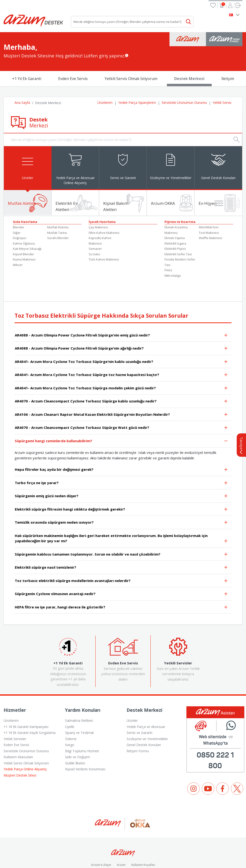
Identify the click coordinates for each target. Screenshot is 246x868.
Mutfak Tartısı (57, 210)
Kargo (70, 722)
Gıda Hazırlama (25, 199)
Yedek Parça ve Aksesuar (146, 704)
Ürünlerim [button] (105, 78)
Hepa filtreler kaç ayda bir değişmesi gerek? (121, 447)
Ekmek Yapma (175, 215)
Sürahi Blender (58, 215)
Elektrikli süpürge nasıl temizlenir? (121, 545)
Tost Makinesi (209, 210)
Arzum (121, 842)
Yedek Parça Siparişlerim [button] (137, 78)
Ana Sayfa (22, 78)
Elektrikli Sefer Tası (178, 231)
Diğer (17, 210)
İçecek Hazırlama (102, 199)
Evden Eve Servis (73, 54)
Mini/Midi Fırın (209, 205)
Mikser (18, 242)
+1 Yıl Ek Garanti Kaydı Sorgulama (30, 710)
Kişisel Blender (23, 231)
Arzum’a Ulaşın (101, 842)
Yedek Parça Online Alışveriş (25, 746)
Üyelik (70, 704)
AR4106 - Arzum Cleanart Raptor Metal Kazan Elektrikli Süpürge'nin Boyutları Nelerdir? (121, 392)
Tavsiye (241, 423)
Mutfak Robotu (58, 205)
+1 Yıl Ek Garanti (27, 54)
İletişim (228, 54)
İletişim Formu (138, 728)
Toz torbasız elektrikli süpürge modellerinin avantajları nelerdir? (121, 558)
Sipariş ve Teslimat (79, 710)
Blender (19, 205)
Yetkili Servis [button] (222, 78)
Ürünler (132, 698)
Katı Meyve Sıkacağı (27, 226)
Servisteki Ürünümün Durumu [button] (184, 78)
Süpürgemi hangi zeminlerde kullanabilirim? (121, 419)
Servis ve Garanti (139, 710)
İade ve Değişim (77, 734)
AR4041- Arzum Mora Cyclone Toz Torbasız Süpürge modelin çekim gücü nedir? (121, 366)
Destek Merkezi (189, 54)
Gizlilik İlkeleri (75, 740)
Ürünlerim (11, 698)
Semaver (95, 226)
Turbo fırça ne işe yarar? (121, 460)
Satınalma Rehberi (79, 698)
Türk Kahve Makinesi (104, 237)
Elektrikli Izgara (175, 221)
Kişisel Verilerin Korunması (85, 746)
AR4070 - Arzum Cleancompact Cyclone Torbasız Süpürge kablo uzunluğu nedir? (121, 379)
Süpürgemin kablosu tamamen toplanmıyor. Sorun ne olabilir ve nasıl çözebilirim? (121, 532)
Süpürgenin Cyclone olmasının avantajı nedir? (121, 572)
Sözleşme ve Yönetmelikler (147, 716)
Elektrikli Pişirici (175, 226)
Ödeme (71, 716)
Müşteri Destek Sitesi (20, 753)
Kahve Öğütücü (24, 221)
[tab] (28, 143)
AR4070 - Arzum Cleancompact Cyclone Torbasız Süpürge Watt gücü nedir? (121, 405)
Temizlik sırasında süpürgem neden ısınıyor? (121, 500)
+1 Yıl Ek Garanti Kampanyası (26, 704)
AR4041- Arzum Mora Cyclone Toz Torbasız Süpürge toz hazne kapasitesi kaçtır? (121, 353)
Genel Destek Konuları (144, 722)
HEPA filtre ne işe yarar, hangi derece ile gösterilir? (121, 585)
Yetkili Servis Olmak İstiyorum (131, 54)
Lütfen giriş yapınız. (104, 31)
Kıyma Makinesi (24, 237)
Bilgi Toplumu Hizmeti (82, 728)
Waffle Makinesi (210, 215)
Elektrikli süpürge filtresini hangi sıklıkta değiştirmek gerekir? (121, 487)
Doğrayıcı (20, 215)
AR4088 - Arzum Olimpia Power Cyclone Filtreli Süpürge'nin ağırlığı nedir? (121, 326)
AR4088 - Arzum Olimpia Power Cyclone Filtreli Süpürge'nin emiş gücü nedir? (121, 313)
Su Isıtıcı (94, 231)
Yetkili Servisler (15, 716)
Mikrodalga (173, 253)
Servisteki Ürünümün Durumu (26, 728)
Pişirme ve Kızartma (180, 199)
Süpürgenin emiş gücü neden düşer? (121, 474)
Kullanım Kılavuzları (18, 734)
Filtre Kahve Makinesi (104, 210)
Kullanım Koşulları (143, 842)
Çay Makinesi (98, 205)
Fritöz (168, 247)
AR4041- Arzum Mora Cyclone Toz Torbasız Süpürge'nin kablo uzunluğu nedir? (121, 339)
